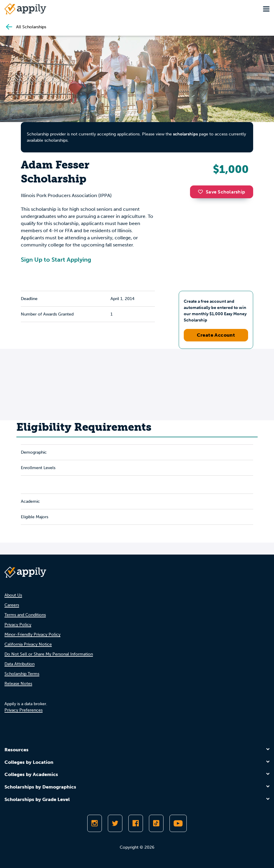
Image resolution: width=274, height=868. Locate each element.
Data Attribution (20, 664)
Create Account (216, 335)
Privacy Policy (18, 625)
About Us (13, 595)
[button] (202, 192)
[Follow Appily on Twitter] (115, 823)
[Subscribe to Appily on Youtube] (178, 823)
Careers (12, 605)
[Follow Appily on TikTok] (156, 823)
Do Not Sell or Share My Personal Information (49, 654)
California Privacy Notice (28, 644)
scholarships (185, 134)
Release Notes (18, 684)
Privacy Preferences (24, 710)
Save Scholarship (222, 192)
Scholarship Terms (22, 674)
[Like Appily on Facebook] (136, 823)
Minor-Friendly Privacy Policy (32, 634)
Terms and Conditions (25, 615)
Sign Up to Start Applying (56, 260)
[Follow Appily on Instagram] (95, 823)
